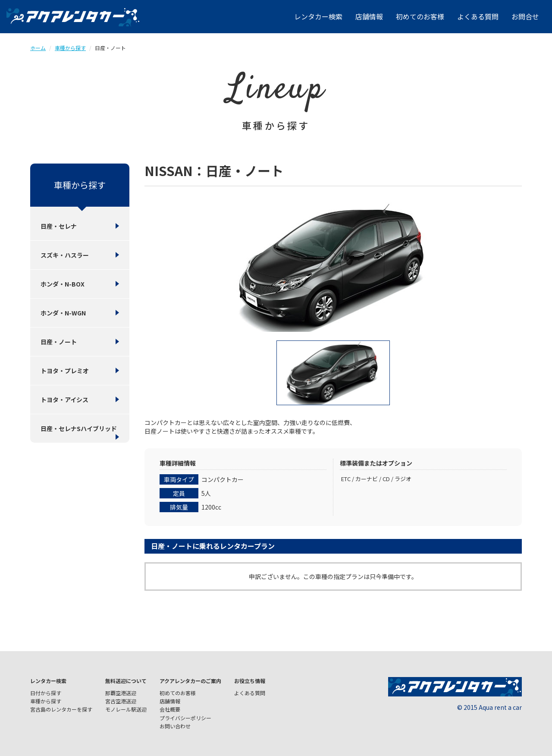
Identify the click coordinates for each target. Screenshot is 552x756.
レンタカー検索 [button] (318, 16)
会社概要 (170, 709)
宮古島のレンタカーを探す (61, 709)
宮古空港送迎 (121, 701)
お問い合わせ (175, 726)
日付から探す (46, 693)
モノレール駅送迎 (126, 709)
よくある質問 (478, 16)
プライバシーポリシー (185, 718)
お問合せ (525, 16)
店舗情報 (369, 16)
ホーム (38, 48)
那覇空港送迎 (121, 693)
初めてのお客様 (420, 16)
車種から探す (70, 48)
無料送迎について (126, 681)
